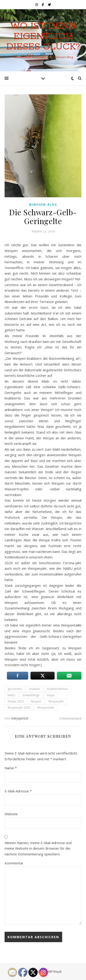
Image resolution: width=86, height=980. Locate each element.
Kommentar (14, 863)
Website (11, 814)
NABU (11, 695)
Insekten (35, 689)
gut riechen (15, 689)
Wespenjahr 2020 (19, 708)
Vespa (51, 695)
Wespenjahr (56, 701)
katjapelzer (20, 718)
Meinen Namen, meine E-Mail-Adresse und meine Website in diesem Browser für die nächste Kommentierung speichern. (38, 848)
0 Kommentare (70, 718)
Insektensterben (57, 689)
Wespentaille (46, 708)
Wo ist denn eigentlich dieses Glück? (43, 36)
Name (11, 768)
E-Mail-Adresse (18, 791)
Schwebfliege (31, 695)
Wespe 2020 (16, 701)
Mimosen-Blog (43, 205)
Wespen (36, 701)
